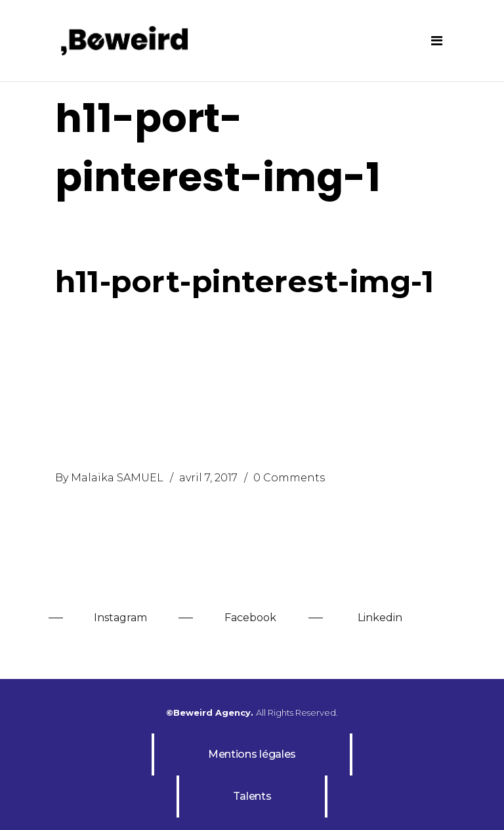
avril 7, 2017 (208, 478)
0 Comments (289, 478)
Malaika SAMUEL (117, 478)
